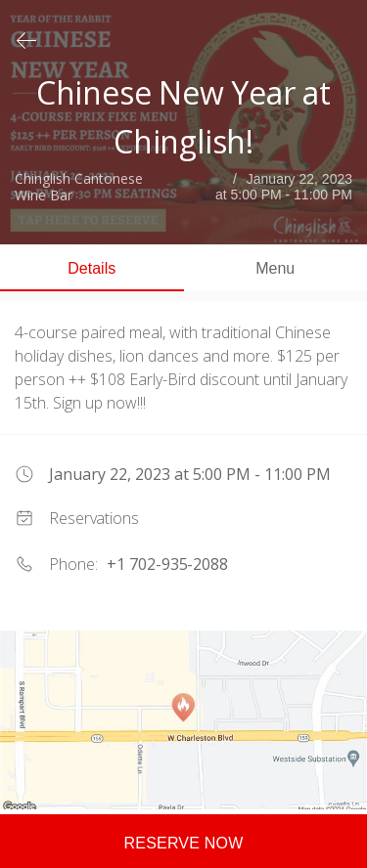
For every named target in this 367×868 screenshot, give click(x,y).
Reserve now (184, 843)
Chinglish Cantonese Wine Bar (79, 188)
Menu (275, 268)
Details (92, 268)
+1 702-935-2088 (167, 564)
